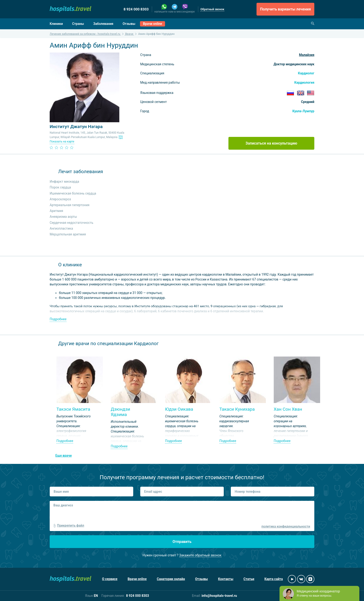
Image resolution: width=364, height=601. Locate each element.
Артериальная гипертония (70, 205)
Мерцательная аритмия (68, 234)
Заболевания (103, 24)
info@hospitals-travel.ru (219, 596)
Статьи (249, 579)
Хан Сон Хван (288, 409)
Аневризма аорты (63, 217)
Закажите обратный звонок (200, 555)
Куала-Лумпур (303, 111)
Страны (78, 24)
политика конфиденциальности (286, 526)
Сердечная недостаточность (71, 223)
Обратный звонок (212, 9)
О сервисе (110, 579)
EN (96, 596)
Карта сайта (274, 579)
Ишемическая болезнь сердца (73, 193)
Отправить (182, 542)
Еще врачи (64, 456)
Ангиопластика (61, 228)
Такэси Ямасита (73, 409)
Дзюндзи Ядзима (120, 412)
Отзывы (129, 24)
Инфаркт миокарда (64, 182)
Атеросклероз (60, 199)
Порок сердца (60, 187)
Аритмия (56, 211)
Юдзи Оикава (179, 409)
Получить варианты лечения (285, 9)
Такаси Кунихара (237, 409)
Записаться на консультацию (271, 143)
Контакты (226, 579)
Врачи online (153, 24)
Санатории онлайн (171, 579)
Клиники (56, 24)
